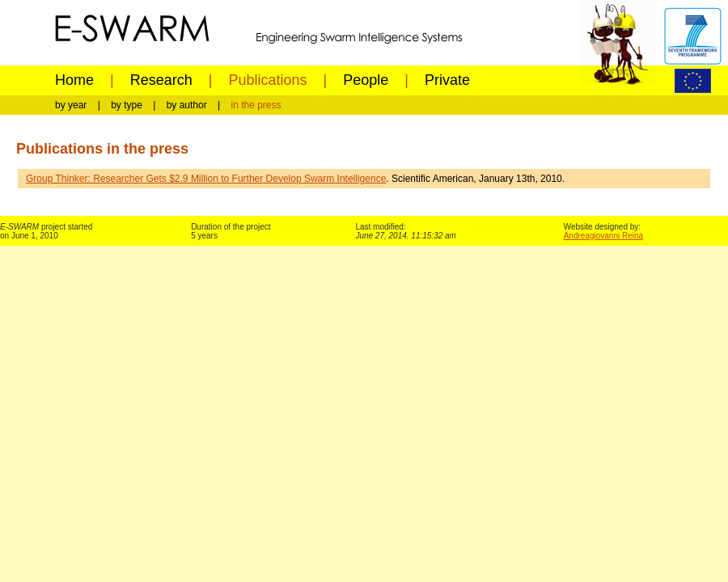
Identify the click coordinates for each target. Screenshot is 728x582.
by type (127, 105)
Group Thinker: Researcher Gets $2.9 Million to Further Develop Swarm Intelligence (206, 179)
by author (187, 105)
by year (71, 105)
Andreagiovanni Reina (603, 236)
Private (447, 80)
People (366, 80)
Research (161, 80)
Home (74, 80)
